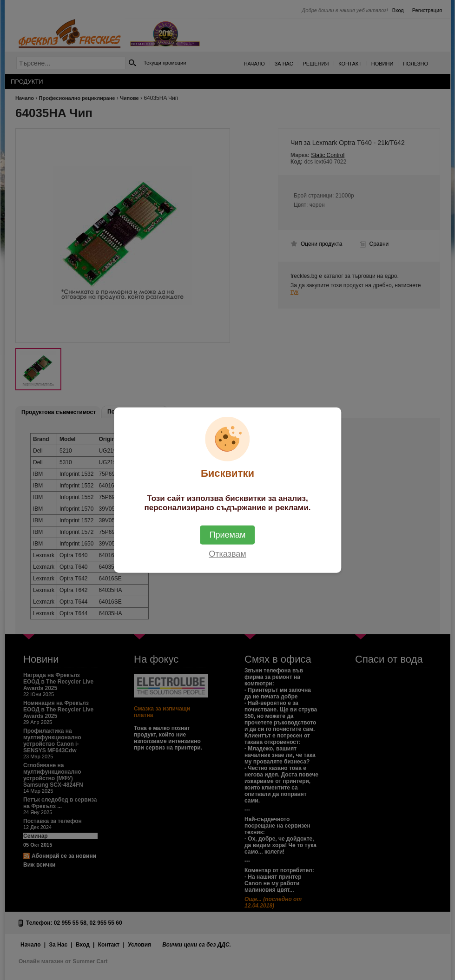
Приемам (228, 535)
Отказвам (227, 554)
